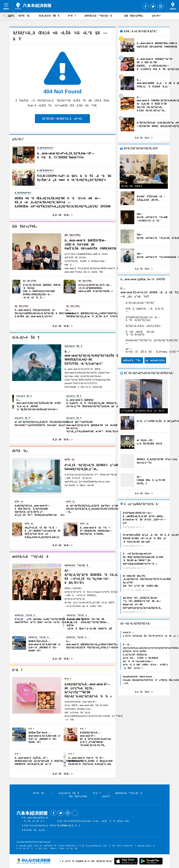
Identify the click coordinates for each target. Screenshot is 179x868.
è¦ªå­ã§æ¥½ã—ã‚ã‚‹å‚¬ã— (146, 310)
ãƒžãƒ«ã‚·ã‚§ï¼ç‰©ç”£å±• (143, 326)
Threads (75, 813)
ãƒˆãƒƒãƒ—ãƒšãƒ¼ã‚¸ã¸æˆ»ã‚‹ (62, 119)
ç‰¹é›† (156, 16)
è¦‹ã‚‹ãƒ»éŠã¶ (49, 16)
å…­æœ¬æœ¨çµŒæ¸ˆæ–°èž (33, 6)
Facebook (145, 6)
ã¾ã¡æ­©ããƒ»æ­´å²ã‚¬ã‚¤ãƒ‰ (140, 333)
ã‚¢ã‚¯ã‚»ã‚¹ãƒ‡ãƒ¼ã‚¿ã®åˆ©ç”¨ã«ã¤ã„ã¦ (49, 825)
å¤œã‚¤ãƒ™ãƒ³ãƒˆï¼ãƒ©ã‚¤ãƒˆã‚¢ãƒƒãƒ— (152, 342)
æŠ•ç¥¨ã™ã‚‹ (132, 360)
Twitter (153, 6)
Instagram (161, 6)
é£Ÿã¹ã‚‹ (24, 16)
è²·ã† (72, 16)
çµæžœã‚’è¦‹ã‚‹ (155, 360)
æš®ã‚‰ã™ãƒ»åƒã (100, 16)
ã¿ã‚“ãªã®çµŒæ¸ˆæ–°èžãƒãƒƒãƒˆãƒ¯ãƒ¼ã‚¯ (33, 861)
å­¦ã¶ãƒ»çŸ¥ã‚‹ (134, 16)
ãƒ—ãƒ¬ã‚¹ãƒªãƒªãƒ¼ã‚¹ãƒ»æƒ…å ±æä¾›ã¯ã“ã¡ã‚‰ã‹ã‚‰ (94, 821)
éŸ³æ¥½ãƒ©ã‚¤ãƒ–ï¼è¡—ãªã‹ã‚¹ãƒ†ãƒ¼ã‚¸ (143, 319)
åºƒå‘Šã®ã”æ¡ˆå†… (36, 830)
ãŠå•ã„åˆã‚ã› (71, 825)
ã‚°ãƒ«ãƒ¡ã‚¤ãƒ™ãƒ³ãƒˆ (140, 303)
